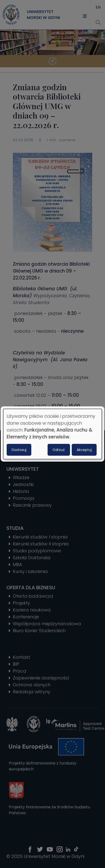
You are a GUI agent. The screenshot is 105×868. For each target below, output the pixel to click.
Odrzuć (59, 450)
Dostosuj (19, 450)
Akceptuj (84, 450)
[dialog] (52, 434)
